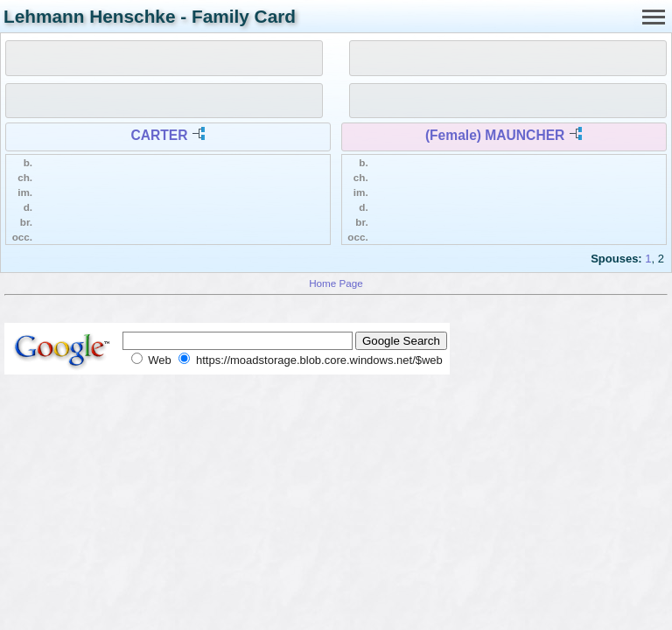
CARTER (160, 135)
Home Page (336, 283)
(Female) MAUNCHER (495, 135)
